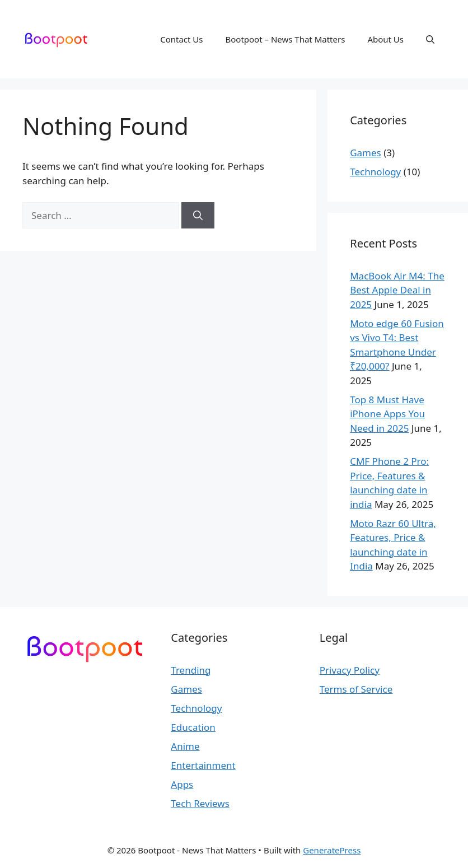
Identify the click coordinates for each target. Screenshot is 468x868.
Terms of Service (356, 689)
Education (193, 727)
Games (366, 153)
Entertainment (203, 765)
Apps (182, 784)
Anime (185, 746)
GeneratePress (332, 850)
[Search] (198, 216)
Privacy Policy (350, 670)
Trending (191, 670)
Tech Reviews (200, 803)
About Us (385, 39)
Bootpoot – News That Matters (286, 39)
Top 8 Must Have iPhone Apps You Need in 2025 (387, 414)
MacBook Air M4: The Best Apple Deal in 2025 (397, 290)
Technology (375, 172)
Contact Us (181, 39)
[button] (430, 39)
